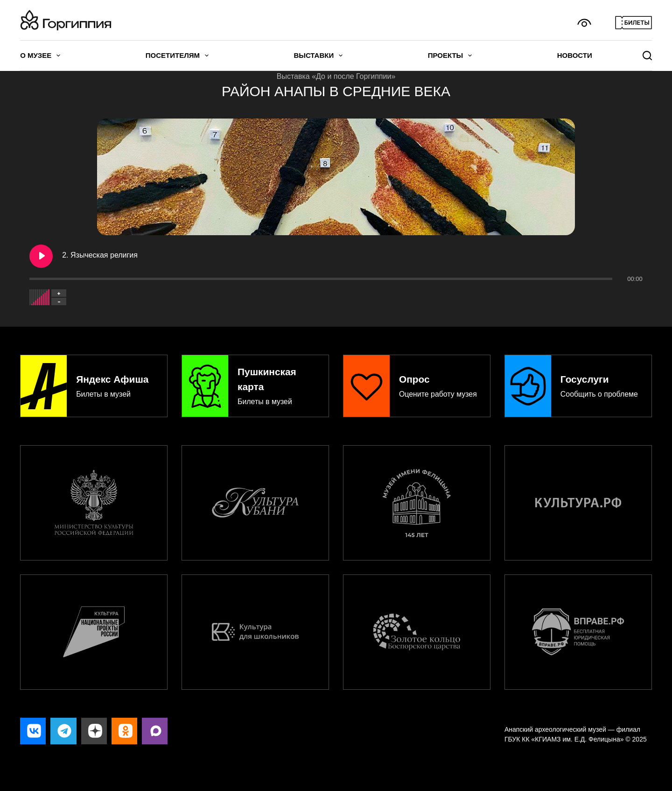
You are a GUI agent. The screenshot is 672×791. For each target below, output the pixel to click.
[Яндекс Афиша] (94, 383)
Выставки (318, 56)
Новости (575, 55)
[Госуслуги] (578, 383)
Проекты (450, 56)
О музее (40, 56)
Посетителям (177, 56)
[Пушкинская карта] (255, 383)
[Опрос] (417, 383)
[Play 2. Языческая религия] (41, 256)
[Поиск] (647, 56)
